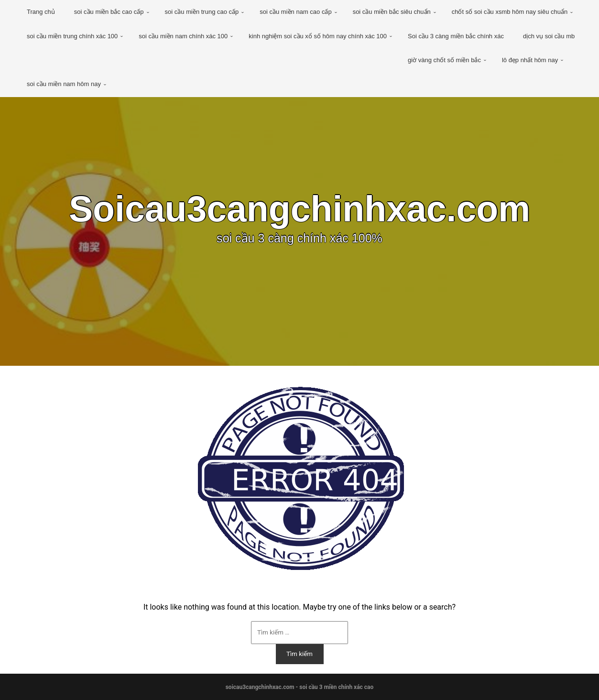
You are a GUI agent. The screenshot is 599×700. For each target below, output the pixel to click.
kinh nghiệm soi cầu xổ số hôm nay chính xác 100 (318, 36)
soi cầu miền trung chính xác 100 (72, 36)
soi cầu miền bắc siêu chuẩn (392, 12)
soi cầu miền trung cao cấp (202, 12)
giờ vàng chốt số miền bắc (444, 60)
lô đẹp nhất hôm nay (530, 60)
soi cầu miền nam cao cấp (295, 12)
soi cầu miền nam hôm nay (64, 84)
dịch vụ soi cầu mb (549, 36)
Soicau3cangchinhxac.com (299, 209)
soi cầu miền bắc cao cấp (109, 12)
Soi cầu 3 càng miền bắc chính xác (456, 36)
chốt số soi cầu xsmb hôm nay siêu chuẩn (510, 12)
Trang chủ (41, 12)
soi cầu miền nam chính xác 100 (183, 36)
